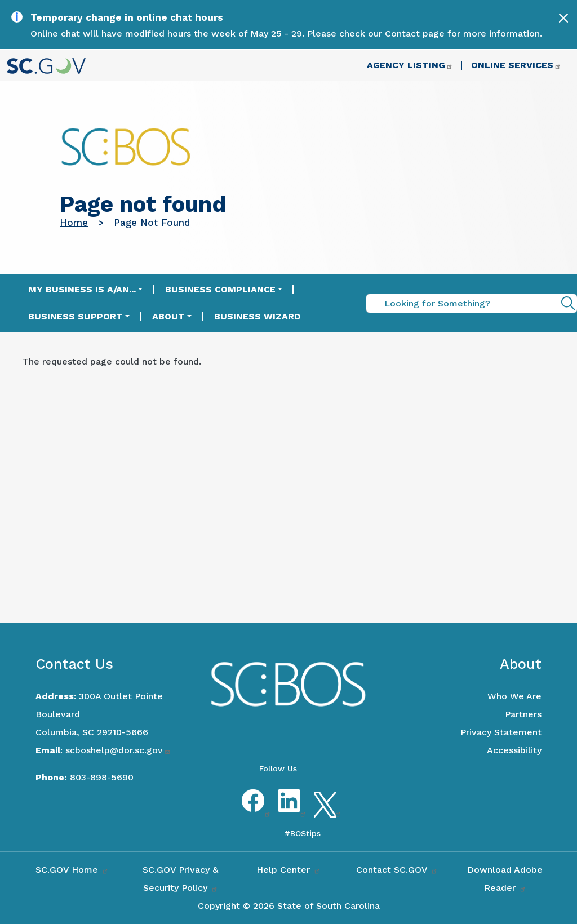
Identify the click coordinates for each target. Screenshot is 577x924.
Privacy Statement (501, 732)
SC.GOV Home (72, 870)
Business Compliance (220, 289)
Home (74, 223)
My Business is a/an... (82, 289)
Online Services (516, 65)
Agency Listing (410, 65)
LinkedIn (289, 811)
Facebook (253, 811)
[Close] (563, 18)
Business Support (76, 316)
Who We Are (514, 696)
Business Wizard (257, 316)
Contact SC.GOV (397, 870)
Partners (523, 714)
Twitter (325, 811)
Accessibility (514, 750)
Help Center (288, 870)
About (168, 316)
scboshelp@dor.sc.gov (118, 750)
